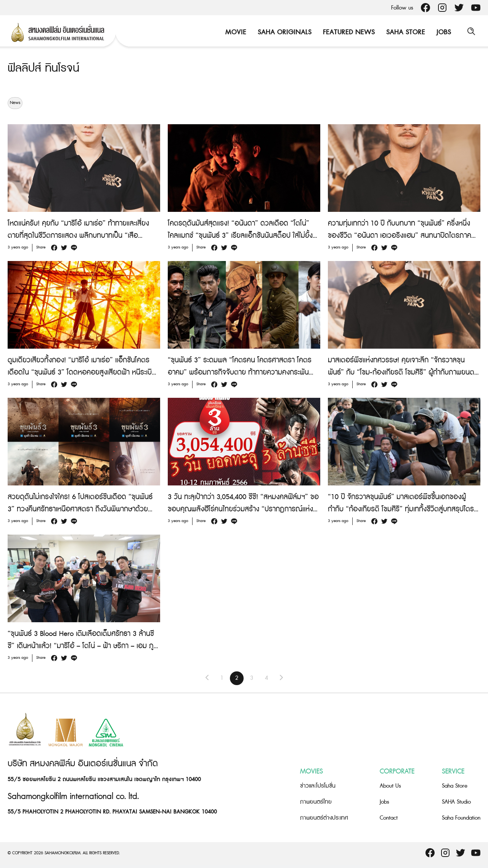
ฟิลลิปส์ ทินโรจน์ (44, 68)
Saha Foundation (461, 818)
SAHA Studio (456, 802)
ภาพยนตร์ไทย (316, 802)
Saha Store (405, 32)
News (15, 103)
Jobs (443, 32)
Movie (235, 32)
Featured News (348, 32)
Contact (389, 818)
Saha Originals (283, 32)
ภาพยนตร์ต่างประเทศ (324, 818)
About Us (390, 786)
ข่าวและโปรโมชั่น (318, 786)
